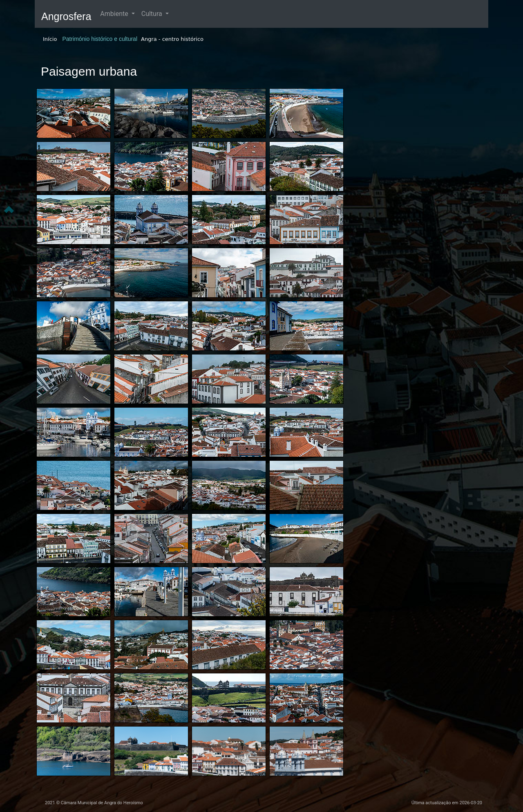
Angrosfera (66, 16)
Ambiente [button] (115, 14)
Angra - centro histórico (172, 39)
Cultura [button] (153, 14)
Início (50, 39)
